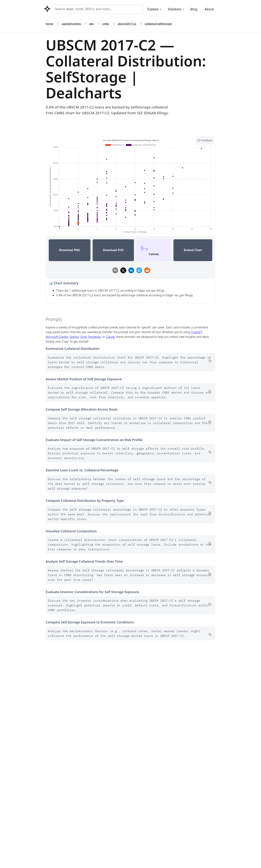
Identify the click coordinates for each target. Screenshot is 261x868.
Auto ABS (140, 831)
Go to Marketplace (58, 716)
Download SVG (113, 250)
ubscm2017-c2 (127, 24)
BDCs (138, 839)
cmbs (106, 24)
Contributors (103, 831)
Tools (98, 816)
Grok (83, 337)
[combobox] (98, 9)
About (209, 9)
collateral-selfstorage (158, 24)
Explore (155, 9)
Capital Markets (144, 816)
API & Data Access (107, 846)
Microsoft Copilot (57, 337)
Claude (110, 337)
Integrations (103, 824)
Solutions (176, 9)
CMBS (138, 824)
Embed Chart (193, 250)
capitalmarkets (71, 24)
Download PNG (70, 250)
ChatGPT (197, 332)
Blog (194, 9)
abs (92, 24)
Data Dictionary (168, 716)
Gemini (74, 337)
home (49, 24)
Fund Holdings (144, 846)
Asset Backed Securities (149, 853)
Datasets (101, 853)
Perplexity (94, 337)
